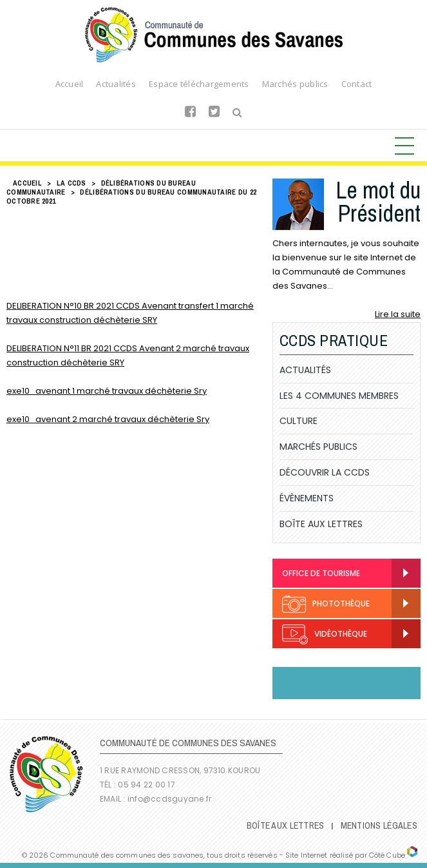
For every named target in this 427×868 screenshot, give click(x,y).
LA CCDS (71, 183)
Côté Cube (387, 855)
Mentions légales (379, 825)
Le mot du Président (378, 202)
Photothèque (326, 604)
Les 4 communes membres (339, 396)
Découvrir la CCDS (325, 472)
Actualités (116, 84)
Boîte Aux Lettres (321, 524)
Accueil (70, 84)
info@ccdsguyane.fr (169, 799)
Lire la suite (398, 314)
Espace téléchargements (199, 84)
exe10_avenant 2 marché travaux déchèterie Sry (108, 419)
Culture (299, 421)
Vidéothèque (325, 634)
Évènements (307, 498)
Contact (357, 84)
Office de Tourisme (321, 573)
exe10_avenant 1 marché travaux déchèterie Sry (107, 391)
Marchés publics (295, 84)
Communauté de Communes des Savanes (214, 35)
